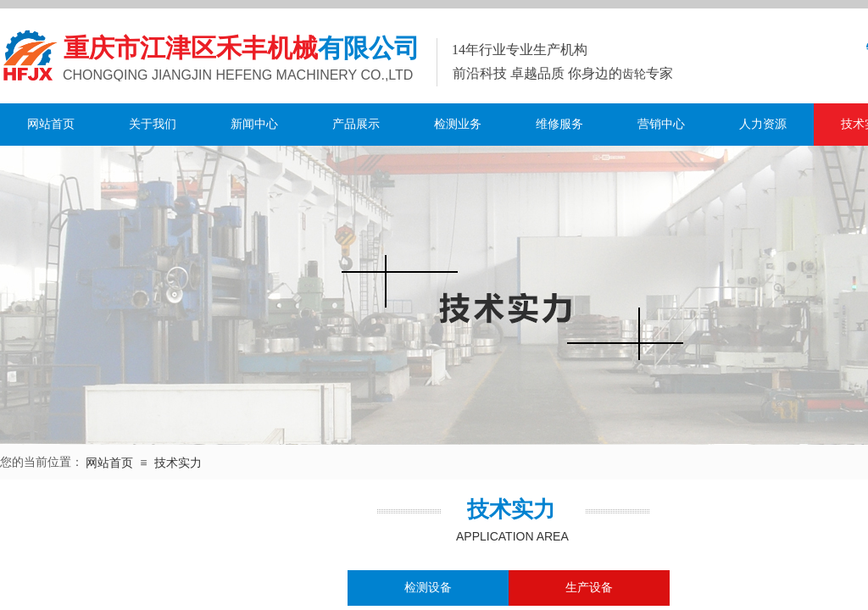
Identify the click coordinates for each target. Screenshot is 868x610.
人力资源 (763, 124)
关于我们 (153, 124)
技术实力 (178, 463)
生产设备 (589, 588)
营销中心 (661, 124)
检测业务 (458, 124)
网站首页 (51, 124)
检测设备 (428, 588)
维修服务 (559, 124)
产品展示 (356, 124)
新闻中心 (254, 124)
